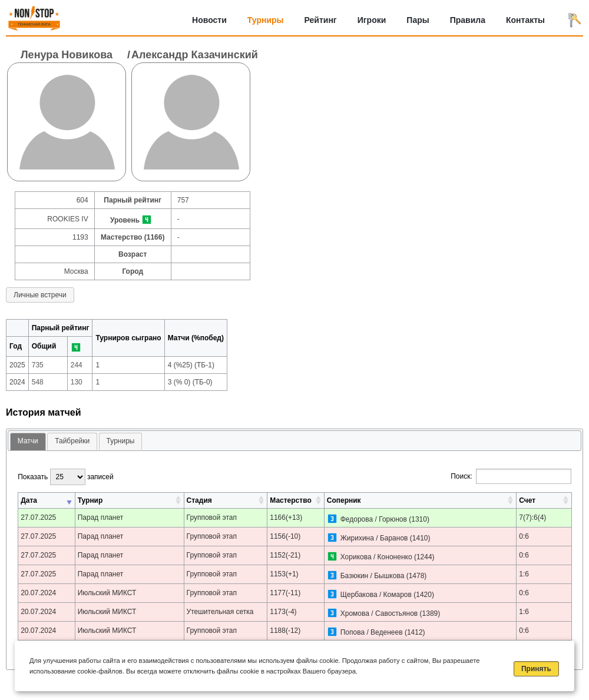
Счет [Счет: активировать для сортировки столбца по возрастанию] (527, 500)
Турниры (266, 20)
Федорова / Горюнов (375, 519)
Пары (418, 20)
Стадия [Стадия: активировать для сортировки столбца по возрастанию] (199, 500)
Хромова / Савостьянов (379, 613)
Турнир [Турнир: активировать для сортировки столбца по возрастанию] (90, 500)
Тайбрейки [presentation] (72, 441)
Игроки (372, 20)
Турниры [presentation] (121, 441)
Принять (536, 669)
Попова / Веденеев (372, 632)
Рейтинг (321, 20)
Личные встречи (40, 295)
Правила (468, 20)
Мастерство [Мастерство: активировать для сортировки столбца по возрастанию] (290, 500)
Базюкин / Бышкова (373, 576)
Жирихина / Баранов (374, 538)
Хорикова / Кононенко (376, 557)
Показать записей (65, 477)
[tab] (28, 442)
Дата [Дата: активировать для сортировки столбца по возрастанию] (29, 500)
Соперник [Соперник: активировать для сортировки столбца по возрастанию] (344, 500)
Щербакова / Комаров (376, 595)
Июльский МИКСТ (107, 593)
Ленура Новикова (67, 55)
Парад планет (101, 517)
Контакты (525, 20)
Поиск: (511, 476)
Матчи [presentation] (28, 441)
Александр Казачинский (195, 55)
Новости (209, 20)
